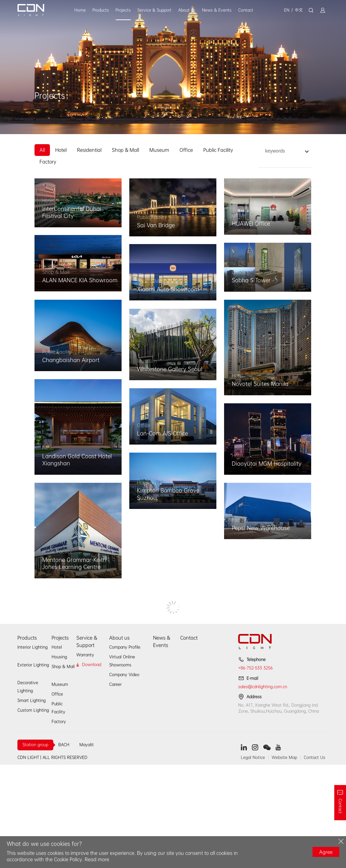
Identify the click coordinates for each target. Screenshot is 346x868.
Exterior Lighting (33, 665)
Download (92, 664)
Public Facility (218, 150)
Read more (97, 859)
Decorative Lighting (28, 687)
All (42, 150)
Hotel (61, 150)
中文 (299, 10)
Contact (246, 10)
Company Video (124, 675)
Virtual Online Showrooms (122, 661)
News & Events (217, 10)
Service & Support (154, 10)
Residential (89, 150)
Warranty (85, 655)
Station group (35, 745)
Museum (159, 150)
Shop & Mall (125, 150)
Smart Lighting (31, 700)
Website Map (284, 757)
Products (101, 10)
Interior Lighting (32, 647)
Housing (59, 657)
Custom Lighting (33, 710)
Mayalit (87, 745)
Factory (48, 162)
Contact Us (315, 757)
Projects (123, 10)
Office (186, 150)
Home (80, 10)
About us (187, 10)
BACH (64, 745)
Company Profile (125, 647)
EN (287, 10)
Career (115, 684)
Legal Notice (253, 757)
